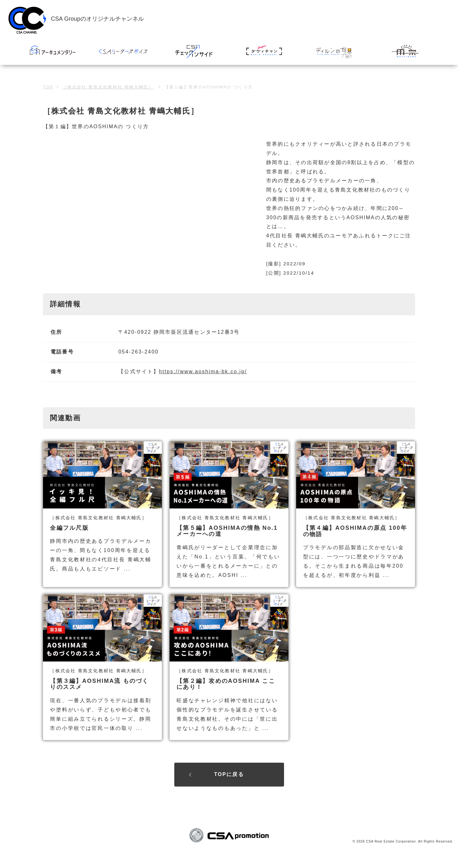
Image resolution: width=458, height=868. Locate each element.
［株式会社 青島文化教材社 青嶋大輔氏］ (108, 87)
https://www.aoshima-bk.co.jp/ (203, 371)
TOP (48, 87)
